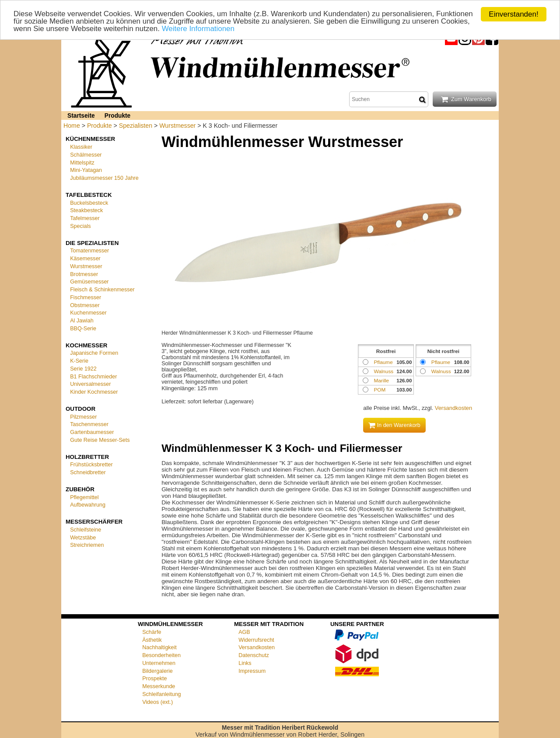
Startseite (81, 116)
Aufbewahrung (88, 505)
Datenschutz (254, 655)
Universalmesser (90, 384)
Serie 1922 (83, 369)
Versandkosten (453, 408)
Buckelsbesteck (89, 203)
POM (380, 390)
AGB (244, 632)
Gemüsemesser (89, 282)
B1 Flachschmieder (93, 376)
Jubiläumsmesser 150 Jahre (104, 178)
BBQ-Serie (83, 329)
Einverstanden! (513, 14)
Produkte (117, 116)
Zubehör (80, 489)
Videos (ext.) (157, 702)
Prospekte (154, 679)
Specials (80, 226)
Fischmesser (86, 297)
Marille (381, 380)
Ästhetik (152, 640)
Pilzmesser (83, 416)
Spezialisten (136, 126)
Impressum (252, 671)
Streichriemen (87, 545)
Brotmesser (84, 274)
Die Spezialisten (92, 243)
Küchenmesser (90, 139)
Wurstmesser (177, 126)
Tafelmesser (85, 218)
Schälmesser (86, 155)
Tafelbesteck (89, 195)
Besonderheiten (161, 655)
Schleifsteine (86, 530)
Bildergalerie (157, 671)
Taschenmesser (89, 424)
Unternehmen (159, 663)
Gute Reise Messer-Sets (100, 440)
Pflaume (441, 362)
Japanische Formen (94, 353)
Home (72, 126)
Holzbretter (87, 456)
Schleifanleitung (161, 694)
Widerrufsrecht (256, 640)
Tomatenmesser (89, 251)
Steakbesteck (86, 210)
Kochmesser (86, 345)
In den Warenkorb (394, 425)
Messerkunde (159, 686)
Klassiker (81, 147)
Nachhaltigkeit (159, 647)
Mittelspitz (82, 162)
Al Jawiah (82, 321)
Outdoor (80, 409)
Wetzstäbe (83, 537)
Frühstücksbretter (91, 465)
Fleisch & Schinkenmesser (102, 290)
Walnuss (441, 371)
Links (245, 663)
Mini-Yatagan (86, 170)
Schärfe (152, 632)
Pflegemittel (84, 497)
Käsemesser (85, 259)
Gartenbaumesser (92, 432)
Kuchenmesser (88, 313)
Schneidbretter (88, 472)
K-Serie (79, 361)
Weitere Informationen (199, 29)
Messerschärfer (94, 522)
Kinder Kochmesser (94, 392)
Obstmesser (85, 305)
